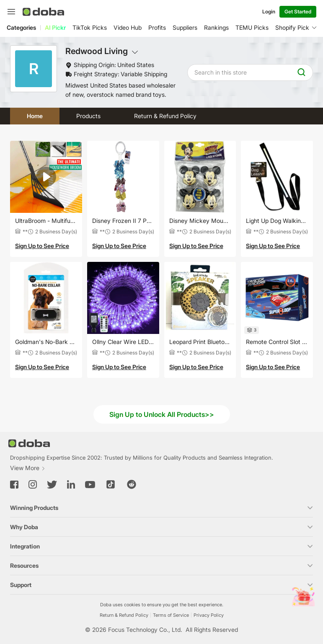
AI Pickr (55, 27)
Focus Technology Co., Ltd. (145, 630)
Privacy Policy (209, 615)
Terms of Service (171, 615)
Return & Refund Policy (165, 116)
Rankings (216, 27)
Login (269, 12)
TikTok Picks (90, 27)
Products (88, 116)
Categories (21, 27)
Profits (157, 27)
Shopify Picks (294, 27)
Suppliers (185, 27)
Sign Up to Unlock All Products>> (162, 414)
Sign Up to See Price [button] (42, 246)
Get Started (298, 12)
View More (28, 468)
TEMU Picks (252, 27)
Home (35, 116)
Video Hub (128, 27)
